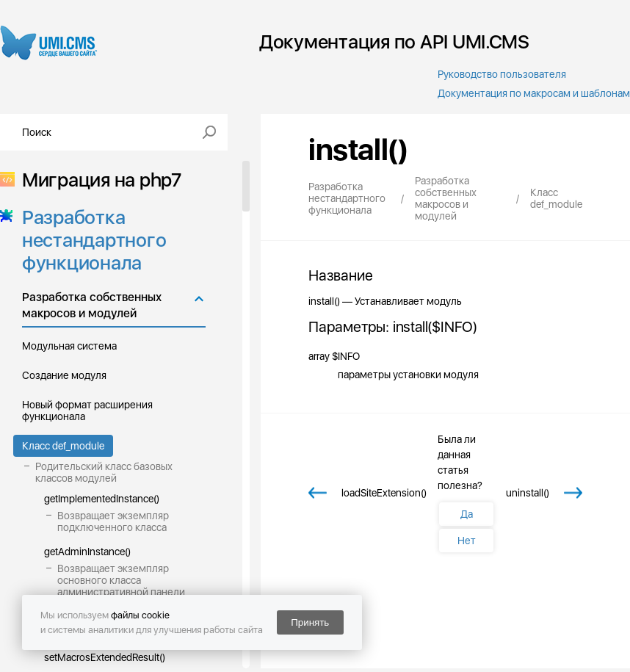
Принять (310, 622)
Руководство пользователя (502, 74)
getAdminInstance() (87, 552)
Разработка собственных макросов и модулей (92, 305)
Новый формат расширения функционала (87, 411)
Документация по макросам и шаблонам (534, 93)
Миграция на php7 (97, 180)
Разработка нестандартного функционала (90, 240)
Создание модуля (64, 375)
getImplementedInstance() (102, 499)
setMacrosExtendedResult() (105, 657)
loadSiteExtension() (384, 493)
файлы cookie (140, 615)
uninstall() (528, 493)
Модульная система (69, 346)
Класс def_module (63, 446)
